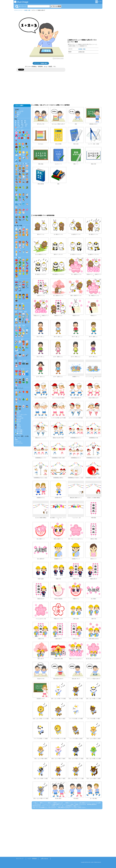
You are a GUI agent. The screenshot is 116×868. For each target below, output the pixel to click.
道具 (25, 361)
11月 (26, 124)
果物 (19, 258)
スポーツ (17, 339)
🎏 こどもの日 (19, 111)
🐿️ (20, 179)
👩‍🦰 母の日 (18, 420)
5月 (25, 121)
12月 (19, 126)
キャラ (19, 164)
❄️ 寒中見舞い (19, 430)
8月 (25, 122)
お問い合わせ (44, 859)
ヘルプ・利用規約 (32, 859)
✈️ (27, 287)
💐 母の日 (18, 113)
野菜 (16, 258)
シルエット (18, 441)
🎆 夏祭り (18, 425)
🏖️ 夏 (17, 116)
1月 (22, 126)
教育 (16, 312)
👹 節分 (17, 413)
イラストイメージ (18, 10)
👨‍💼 (16, 306)
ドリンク (17, 250)
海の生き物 (18, 202)
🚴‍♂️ (27, 284)
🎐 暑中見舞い (19, 432)
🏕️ (23, 350)
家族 (16, 293)
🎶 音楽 (17, 353)
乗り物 (16, 279)
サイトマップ (20, 859)
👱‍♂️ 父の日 (18, 421)
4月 (22, 121)
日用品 (20, 361)
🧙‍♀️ (27, 406)
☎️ (20, 363)
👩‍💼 (20, 306)
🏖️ (27, 158)
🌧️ (20, 155)
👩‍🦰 (27, 295)
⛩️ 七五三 (18, 428)
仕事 (22, 304)
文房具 (21, 312)
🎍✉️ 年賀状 (19, 433)
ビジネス (17, 304)
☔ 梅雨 (17, 115)
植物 (18, 130)
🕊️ (27, 195)
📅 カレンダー (19, 128)
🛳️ (20, 290)
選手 (22, 339)
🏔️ (23, 158)
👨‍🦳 (20, 298)
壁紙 (16, 440)
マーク (23, 369)
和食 (16, 227)
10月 (22, 124)
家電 (16, 361)
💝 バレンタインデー (21, 415)
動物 (16, 164)
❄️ (23, 155)
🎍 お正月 (18, 411)
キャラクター (18, 377)
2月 (26, 126)
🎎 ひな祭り (18, 416)
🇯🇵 (23, 374)
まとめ (98, 2)
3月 (18, 121)
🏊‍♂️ (27, 347)
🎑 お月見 (18, 427)
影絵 (26, 164)
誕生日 (17, 390)
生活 (20, 293)
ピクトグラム (19, 443)
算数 (29, 10)
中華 (24, 227)
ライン (19, 438)
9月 (18, 124)
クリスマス (18, 397)
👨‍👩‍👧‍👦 (16, 301)
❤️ (20, 330)
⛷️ (16, 350)
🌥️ (16, 155)
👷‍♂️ (23, 306)
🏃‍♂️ (23, 319)
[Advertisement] (83, 25)
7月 (22, 122)
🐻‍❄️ (27, 171)
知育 (25, 312)
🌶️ (27, 265)
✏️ (27, 314)
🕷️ (20, 409)
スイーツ (17, 240)
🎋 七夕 (17, 423)
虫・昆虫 (17, 215)
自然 (22, 130)
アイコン (17, 369)
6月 (18, 122)
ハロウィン (18, 404)
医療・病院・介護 (20, 325)
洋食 (20, 227)
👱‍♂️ (16, 298)
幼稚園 (26, 10)
